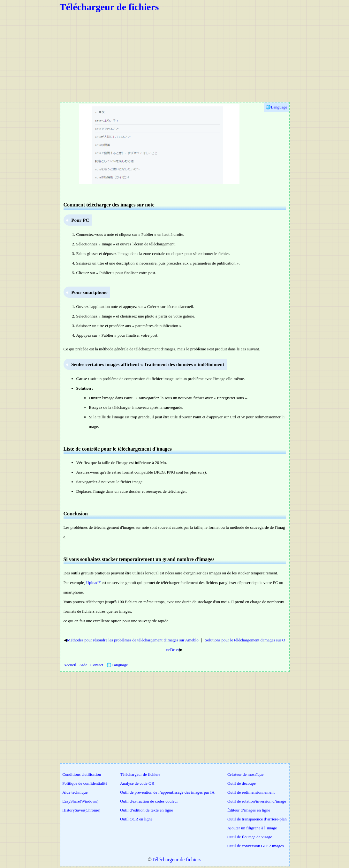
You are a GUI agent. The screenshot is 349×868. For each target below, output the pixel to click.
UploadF (94, 583)
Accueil (70, 665)
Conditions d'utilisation (82, 774)
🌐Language (117, 665)
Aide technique (75, 792)
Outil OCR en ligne (136, 819)
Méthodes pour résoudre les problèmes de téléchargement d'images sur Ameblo (133, 640)
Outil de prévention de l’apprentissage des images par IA (167, 792)
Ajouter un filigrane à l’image (252, 828)
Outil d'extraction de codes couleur (149, 801)
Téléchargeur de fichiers (109, 7)
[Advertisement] (175, 57)
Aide (83, 665)
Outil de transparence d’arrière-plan (257, 819)
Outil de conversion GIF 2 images (256, 846)
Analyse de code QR (137, 783)
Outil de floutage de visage (250, 837)
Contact (97, 665)
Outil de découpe (242, 783)
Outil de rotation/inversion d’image (257, 801)
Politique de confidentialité (85, 783)
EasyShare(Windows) (80, 801)
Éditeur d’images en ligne (249, 810)
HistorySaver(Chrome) (81, 810)
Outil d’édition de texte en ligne (147, 810)
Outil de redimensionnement (251, 792)
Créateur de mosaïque (245, 774)
